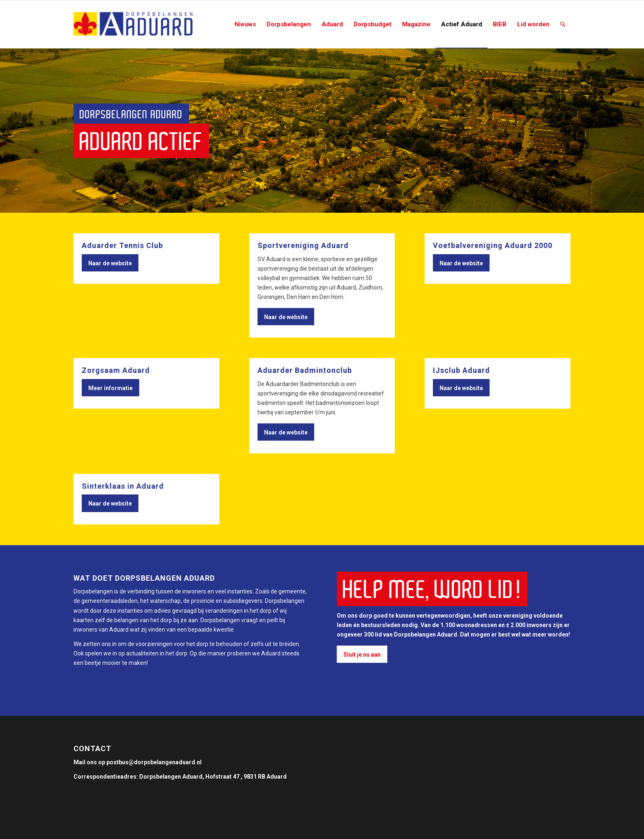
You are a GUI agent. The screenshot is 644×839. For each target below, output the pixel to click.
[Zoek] (563, 24)
